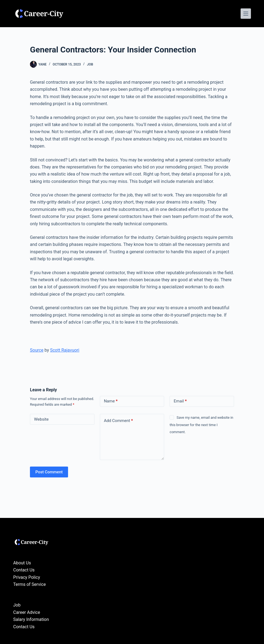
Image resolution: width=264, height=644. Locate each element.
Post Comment (49, 472)
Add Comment (119, 421)
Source (37, 350)
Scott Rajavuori (65, 350)
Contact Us (24, 570)
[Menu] (246, 14)
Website (41, 419)
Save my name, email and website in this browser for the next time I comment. (201, 425)
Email (180, 401)
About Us (22, 563)
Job (90, 64)
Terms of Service (30, 584)
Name (111, 401)
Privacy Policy (27, 577)
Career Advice (27, 612)
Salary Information (31, 619)
